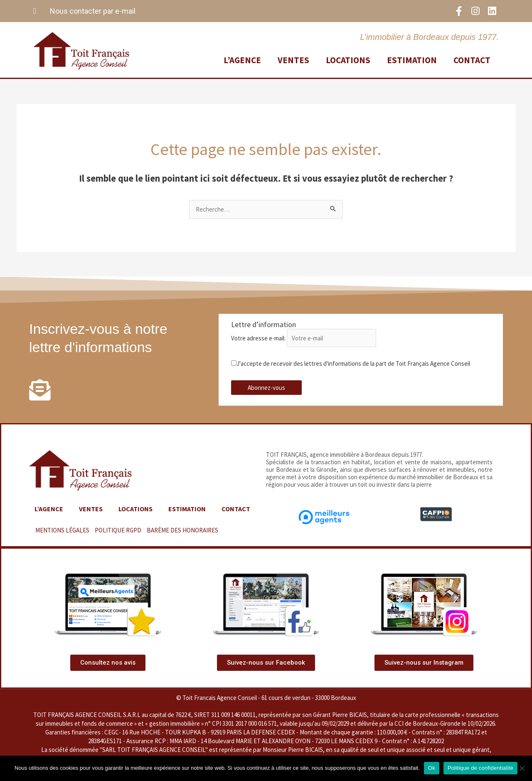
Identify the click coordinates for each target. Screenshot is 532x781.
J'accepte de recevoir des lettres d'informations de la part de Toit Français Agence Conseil (351, 363)
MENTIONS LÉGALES (62, 530)
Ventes (293, 60)
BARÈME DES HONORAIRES (182, 530)
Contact (472, 60)
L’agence (242, 60)
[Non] (522, 768)
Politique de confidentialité (480, 768)
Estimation (412, 60)
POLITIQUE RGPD (118, 530)
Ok (432, 768)
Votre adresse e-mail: (304, 338)
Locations (348, 60)
